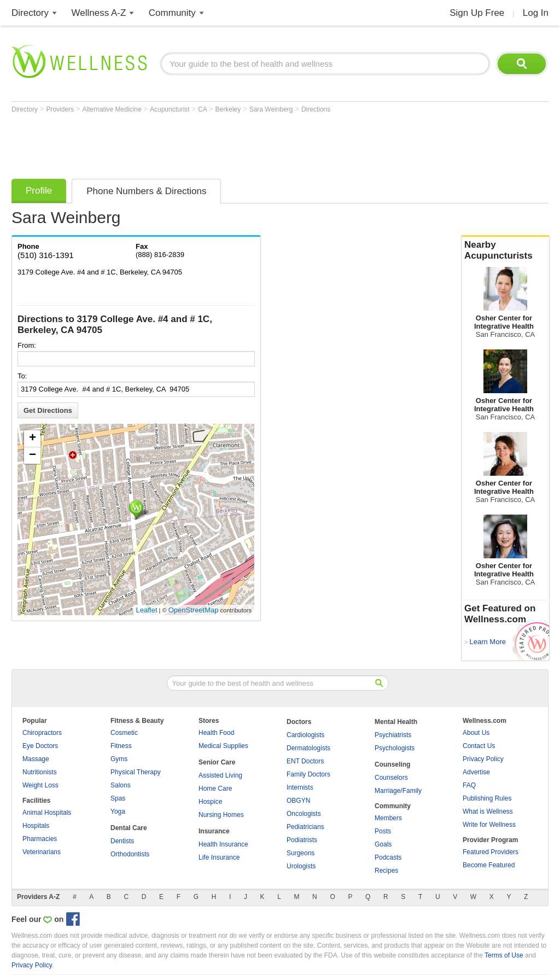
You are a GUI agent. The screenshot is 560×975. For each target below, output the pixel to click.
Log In (536, 13)
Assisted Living (220, 775)
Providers (61, 109)
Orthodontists (130, 854)
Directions (316, 109)
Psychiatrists (393, 735)
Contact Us (479, 746)
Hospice (210, 802)
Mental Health (396, 722)
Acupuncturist (171, 109)
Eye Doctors (40, 746)
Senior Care (217, 762)
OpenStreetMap (194, 610)
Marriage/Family (398, 791)
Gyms (119, 759)
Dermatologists (308, 748)
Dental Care (129, 828)
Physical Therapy (136, 772)
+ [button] (33, 439)
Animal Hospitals (47, 813)
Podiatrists (302, 840)
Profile (39, 191)
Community (172, 13)
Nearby (505, 250)
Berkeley (229, 109)
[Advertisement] (211, 143)
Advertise (476, 772)
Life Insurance (219, 857)
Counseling (392, 764)
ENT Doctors (305, 761)
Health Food (216, 733)
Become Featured (489, 865)
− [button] (33, 456)
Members (388, 818)
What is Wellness (488, 811)
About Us (476, 733)
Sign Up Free (477, 13)
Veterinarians (42, 852)
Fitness (121, 746)
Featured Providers (491, 852)
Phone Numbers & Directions (146, 191)
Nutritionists (40, 772)
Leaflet (147, 610)
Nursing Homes (221, 815)
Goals (383, 844)
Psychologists (395, 748)
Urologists (301, 866)
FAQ (469, 785)
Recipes (386, 871)
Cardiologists (305, 735)
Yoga (118, 811)
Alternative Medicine (113, 109)
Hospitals (36, 826)
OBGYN (298, 801)
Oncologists (304, 814)
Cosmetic (124, 733)
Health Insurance (223, 844)
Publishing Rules (487, 798)
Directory (30, 13)
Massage (36, 759)
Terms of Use (504, 955)
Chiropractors (42, 733)
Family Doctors (308, 774)
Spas (118, 798)
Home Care (215, 789)
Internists (300, 787)
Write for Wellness (489, 825)
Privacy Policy (483, 759)
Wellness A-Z (99, 13)
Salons (121, 785)
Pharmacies (40, 839)
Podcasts (388, 857)
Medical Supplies (223, 746)
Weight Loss (40, 785)
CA (203, 109)
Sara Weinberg (272, 109)
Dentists (122, 841)
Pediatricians (305, 827)
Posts (383, 831)
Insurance (214, 831)
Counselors (391, 778)
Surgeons (301, 853)
